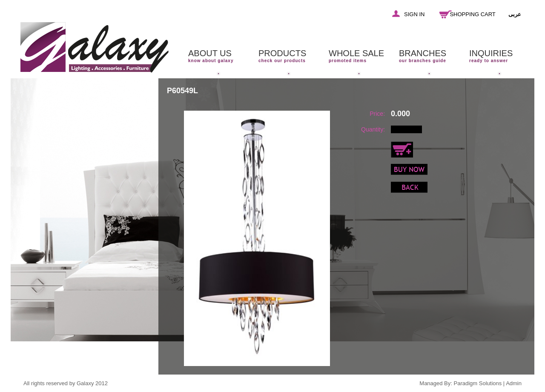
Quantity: (373, 129)
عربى (515, 14)
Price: (377, 114)
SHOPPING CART (472, 14)
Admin (514, 383)
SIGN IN (414, 14)
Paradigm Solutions (478, 383)
